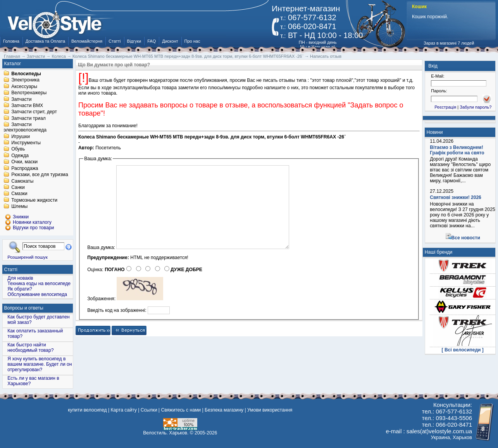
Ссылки (149, 410)
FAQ (152, 41)
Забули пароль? (476, 107)
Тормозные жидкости (34, 200)
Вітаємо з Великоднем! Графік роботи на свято (457, 150)
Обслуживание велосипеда (37, 294)
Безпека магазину (224, 410)
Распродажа (25, 168)
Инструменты (26, 143)
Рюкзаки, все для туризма (40, 175)
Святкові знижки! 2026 (456, 197)
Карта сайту (123, 410)
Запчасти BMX (27, 106)
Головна (11, 41)
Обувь (18, 149)
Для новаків (20, 278)
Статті (115, 41)
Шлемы (19, 207)
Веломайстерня (87, 41)
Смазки (19, 194)
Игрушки (21, 137)
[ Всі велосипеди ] (463, 350)
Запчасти (21, 99)
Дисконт (170, 41)
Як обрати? (20, 289)
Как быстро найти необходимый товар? (30, 348)
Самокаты (22, 181)
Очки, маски (24, 162)
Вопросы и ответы (24, 308)
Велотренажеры (29, 93)
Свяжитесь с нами (181, 410)
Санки (18, 187)
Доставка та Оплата (45, 41)
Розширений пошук (28, 257)
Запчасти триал (28, 118)
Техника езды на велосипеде (39, 284)
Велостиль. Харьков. (166, 433)
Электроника (25, 80)
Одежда (20, 156)
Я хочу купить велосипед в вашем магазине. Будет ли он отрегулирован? (40, 364)
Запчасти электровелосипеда (25, 128)
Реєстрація (445, 107)
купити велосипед (87, 410)
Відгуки (134, 41)
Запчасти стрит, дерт (34, 112)
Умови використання (270, 410)
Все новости (466, 238)
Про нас (192, 41)
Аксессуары (24, 86)
